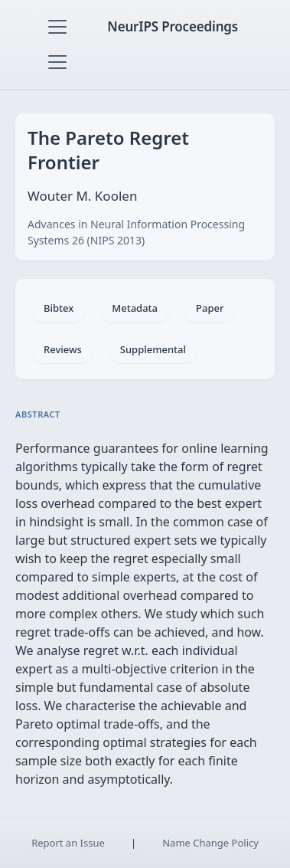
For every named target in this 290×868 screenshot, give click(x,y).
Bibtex (59, 308)
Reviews (63, 349)
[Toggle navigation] (57, 27)
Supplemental (153, 349)
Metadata (135, 308)
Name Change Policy (210, 843)
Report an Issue (68, 843)
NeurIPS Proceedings (173, 26)
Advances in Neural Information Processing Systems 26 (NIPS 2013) (136, 232)
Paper (210, 308)
